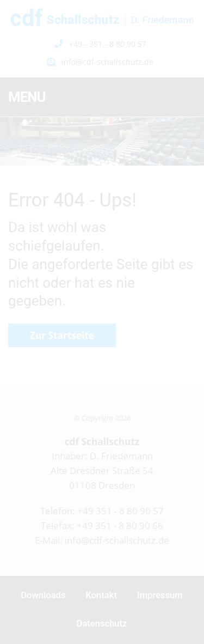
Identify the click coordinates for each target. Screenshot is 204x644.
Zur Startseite (62, 335)
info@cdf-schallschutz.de (107, 62)
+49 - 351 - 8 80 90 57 (108, 44)
